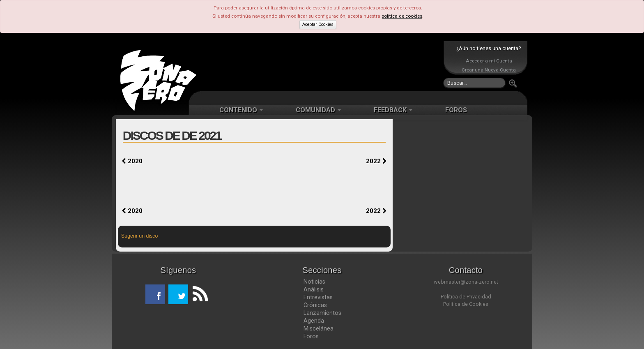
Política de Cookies (466, 304)
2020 (132, 161)
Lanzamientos (322, 313)
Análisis (314, 289)
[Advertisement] (320, 66)
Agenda (314, 321)
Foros (311, 336)
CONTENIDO (241, 110)
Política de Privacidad (466, 297)
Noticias (314, 282)
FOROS (456, 110)
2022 (376, 161)
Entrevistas (318, 297)
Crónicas (315, 305)
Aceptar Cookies (318, 24)
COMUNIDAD (318, 110)
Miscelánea (319, 328)
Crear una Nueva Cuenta (489, 70)
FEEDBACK (393, 110)
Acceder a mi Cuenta (489, 61)
